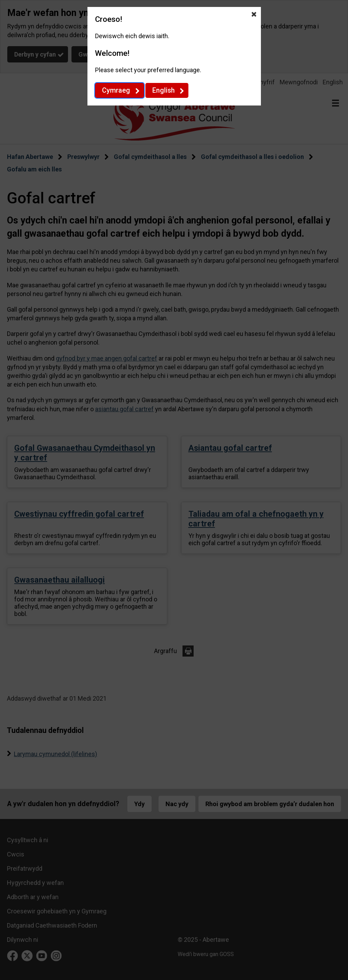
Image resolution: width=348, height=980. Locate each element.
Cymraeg (116, 90)
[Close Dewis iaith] (254, 14)
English (163, 90)
